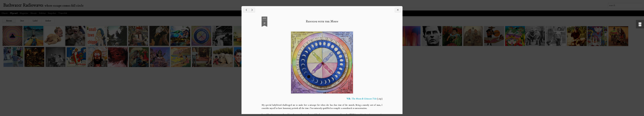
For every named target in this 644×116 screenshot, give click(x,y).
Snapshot (52, 13)
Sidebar (42, 13)
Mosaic (34, 13)
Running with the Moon (322, 22)
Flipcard (14, 13)
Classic (5, 13)
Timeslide (63, 13)
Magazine (24, 13)
